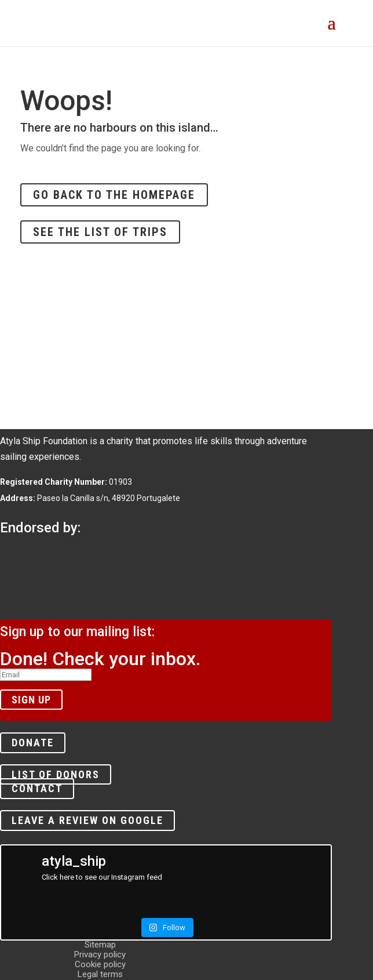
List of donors (56, 774)
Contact (37, 789)
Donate (33, 743)
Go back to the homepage (114, 195)
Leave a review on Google (87, 820)
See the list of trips (100, 232)
